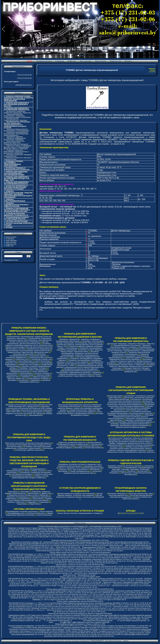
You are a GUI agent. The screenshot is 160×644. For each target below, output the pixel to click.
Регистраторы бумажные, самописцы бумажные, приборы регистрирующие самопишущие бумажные (80, 408)
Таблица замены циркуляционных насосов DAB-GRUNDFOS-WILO (80, 601)
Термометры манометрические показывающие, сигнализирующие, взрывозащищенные (16, 134)
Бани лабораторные (26, 361)
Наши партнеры (86, 61)
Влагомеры (79, 448)
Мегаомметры (95, 470)
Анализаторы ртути (22, 359)
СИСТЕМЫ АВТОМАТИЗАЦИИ (17, 221)
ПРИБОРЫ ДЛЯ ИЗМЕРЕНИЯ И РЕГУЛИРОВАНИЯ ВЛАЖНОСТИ (16, 183)
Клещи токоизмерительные (80, 471)
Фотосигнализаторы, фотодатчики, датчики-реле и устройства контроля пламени (131, 441)
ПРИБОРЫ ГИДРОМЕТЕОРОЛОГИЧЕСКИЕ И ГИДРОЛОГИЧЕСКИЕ (16, 205)
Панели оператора (46, 512)
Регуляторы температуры (117, 494)
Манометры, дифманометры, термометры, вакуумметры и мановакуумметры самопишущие (78, 340)
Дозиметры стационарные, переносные (34, 381)
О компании (60, 61)
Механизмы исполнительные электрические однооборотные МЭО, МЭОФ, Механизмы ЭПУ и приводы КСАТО (29, 406)
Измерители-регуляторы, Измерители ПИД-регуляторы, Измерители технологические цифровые (79, 411)
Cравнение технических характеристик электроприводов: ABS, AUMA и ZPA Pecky (80, 540)
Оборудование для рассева (20, 372)
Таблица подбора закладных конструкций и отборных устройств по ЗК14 (80, 624)
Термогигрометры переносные (89, 446)
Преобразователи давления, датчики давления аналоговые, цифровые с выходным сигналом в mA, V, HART (80, 364)
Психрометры (114, 473)
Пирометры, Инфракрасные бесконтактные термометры (15, 139)
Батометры (131, 471)
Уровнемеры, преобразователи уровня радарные (135, 422)
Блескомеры (25, 492)
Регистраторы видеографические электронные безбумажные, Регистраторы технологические (80, 406)
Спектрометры (12, 375)
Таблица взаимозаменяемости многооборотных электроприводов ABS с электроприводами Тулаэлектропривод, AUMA (80, 526)
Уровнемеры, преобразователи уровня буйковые (125, 415)
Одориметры (35, 380)
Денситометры (34, 493)
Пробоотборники (26, 373)
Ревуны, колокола (38, 471)
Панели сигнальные (44, 515)
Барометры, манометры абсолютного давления (125, 466)
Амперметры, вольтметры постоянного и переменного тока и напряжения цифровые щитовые (80, 467)
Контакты (128, 61)
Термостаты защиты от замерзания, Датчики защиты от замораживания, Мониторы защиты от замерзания (18, 147)
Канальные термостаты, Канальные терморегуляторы (18, 158)
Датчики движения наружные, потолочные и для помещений (80, 494)
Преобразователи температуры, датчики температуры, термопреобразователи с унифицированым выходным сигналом (131, 351)
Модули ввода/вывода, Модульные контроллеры (30, 514)
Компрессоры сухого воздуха (29, 365)
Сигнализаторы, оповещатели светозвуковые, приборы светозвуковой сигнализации (28, 473)
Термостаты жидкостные (16, 379)
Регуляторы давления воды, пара (140, 494)
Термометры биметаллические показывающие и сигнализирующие (17, 130)
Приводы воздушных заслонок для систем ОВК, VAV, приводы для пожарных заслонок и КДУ (29, 414)
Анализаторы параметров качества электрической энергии (83, 472)
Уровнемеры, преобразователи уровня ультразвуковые (130, 426)
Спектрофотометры (27, 375)
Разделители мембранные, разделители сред (75, 374)
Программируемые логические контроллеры (22, 512)
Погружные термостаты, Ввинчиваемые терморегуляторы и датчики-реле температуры (16, 152)
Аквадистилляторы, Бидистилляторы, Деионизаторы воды (28, 352)
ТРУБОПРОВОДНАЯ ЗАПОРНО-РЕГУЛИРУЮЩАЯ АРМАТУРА (17, 218)
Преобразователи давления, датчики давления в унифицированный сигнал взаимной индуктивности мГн (80, 366)
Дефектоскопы (47, 493)
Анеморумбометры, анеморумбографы (137, 468)
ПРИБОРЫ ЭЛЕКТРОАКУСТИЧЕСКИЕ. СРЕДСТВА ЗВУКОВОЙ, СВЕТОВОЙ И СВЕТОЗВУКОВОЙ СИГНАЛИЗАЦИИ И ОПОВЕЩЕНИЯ (18, 194)
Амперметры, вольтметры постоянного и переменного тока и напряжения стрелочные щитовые (80, 465)
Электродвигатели (35, 415)
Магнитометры (38, 499)
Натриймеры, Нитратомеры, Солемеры (32, 368)
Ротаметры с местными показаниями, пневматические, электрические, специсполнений (28, 447)
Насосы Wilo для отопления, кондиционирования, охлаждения (80, 513)
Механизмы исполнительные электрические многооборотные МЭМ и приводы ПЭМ (29, 408)
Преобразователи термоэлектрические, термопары (16, 120)
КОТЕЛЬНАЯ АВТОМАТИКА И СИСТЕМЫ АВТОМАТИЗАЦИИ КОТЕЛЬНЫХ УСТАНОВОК (16, 188)
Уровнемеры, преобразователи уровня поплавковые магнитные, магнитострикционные (131, 417)
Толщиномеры (44, 502)
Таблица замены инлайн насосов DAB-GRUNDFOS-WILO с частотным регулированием (80, 553)
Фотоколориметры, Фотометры (38, 379)
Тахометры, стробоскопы (16, 502)
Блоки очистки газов (42, 361)
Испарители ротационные (29, 363)
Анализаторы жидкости (38, 356)
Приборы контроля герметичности (138, 447)
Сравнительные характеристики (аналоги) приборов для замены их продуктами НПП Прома (80, 614)
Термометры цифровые (14, 137)
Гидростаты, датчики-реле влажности (72, 442)
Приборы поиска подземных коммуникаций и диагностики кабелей (30, 500)
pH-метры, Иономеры (42, 373)
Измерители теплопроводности (18, 497)
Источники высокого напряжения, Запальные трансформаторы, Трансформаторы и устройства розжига (131, 439)
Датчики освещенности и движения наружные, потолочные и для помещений (80, 496)
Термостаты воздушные (41, 377)
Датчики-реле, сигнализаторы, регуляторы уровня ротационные (130, 402)
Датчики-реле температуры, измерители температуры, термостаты (18, 112)
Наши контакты (11, 237)
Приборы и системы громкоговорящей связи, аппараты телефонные (30, 477)
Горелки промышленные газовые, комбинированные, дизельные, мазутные (130, 451)
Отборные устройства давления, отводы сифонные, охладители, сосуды (79, 375)
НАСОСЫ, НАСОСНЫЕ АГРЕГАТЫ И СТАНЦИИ (18, 224)
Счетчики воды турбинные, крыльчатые (30, 450)
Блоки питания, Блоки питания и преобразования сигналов (79, 413)
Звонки (27, 471)
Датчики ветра (143, 471)
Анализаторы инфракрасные (16, 358)
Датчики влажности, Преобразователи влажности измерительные (79, 443)
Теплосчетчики (48, 448)
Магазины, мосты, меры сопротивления (74, 470)
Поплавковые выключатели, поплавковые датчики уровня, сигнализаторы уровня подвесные (130, 412)
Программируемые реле (16, 513)
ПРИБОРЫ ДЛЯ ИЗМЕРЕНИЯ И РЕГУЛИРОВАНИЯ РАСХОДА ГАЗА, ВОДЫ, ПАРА (17, 179)
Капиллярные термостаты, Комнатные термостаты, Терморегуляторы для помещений (16, 143)
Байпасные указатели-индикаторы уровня (130, 427)
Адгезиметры (13, 492)
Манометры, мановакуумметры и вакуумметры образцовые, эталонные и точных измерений (79, 361)
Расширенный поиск (44, 61)
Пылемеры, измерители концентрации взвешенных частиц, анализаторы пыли (28, 344)
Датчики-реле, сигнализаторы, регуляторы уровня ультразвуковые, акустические (132, 408)
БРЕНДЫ (9, 227)
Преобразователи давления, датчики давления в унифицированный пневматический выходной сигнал (79, 370)
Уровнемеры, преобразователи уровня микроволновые (130, 424)
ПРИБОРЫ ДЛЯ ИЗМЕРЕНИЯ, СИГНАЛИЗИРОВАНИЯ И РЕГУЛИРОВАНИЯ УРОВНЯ (16, 173)
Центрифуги (12, 380)
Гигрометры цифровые (64, 448)
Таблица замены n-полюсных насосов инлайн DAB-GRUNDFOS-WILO (80, 565)
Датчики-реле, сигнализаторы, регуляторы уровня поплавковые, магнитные (131, 400)
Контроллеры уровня (115, 396)
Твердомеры (32, 502)
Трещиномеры (22, 504)
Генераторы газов (11, 363)
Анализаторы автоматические (23, 354)
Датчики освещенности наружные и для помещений (76, 494)
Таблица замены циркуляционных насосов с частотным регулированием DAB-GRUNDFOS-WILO (80, 589)
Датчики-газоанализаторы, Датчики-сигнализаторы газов (28, 343)
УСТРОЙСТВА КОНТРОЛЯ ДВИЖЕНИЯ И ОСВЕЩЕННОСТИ (16, 215)
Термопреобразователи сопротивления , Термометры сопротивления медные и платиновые (17, 116)
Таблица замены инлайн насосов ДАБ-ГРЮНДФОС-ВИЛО (80, 577)
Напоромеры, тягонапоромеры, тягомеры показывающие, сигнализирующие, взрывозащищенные (80, 342)
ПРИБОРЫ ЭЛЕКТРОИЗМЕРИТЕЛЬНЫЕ (15, 200)
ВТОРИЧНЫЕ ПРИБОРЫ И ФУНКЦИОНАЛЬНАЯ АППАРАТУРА (17, 169)
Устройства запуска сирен (44, 474)
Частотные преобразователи (33, 412)
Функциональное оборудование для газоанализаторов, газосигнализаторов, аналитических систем (29, 350)
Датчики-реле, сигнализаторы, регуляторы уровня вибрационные (131, 404)
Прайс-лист (72, 61)
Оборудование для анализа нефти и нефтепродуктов (28, 370)
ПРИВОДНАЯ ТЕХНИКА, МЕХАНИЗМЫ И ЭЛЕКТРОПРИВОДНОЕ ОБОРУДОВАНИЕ (14, 164)
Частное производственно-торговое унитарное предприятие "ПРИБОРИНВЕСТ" (74, 641)
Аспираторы (12, 361)
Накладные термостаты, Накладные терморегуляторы (18, 155)
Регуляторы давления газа (118, 495)
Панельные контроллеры (36, 513)
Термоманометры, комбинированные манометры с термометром (79, 373)
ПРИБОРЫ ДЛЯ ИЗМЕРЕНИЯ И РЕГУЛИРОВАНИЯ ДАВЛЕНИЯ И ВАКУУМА (16, 105)
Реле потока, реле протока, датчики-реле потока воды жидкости (28, 443)
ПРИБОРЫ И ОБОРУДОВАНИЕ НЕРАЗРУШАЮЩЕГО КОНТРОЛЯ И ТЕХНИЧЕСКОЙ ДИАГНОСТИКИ (17, 210)
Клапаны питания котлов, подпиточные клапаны (137, 498)
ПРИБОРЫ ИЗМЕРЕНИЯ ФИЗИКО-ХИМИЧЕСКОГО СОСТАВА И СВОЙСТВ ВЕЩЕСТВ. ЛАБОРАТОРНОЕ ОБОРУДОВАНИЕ (18, 99)
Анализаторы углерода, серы (42, 359)
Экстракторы (24, 380)
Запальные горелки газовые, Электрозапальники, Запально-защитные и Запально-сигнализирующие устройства (130, 449)
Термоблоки (25, 377)
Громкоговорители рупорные (22, 476)
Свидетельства (115, 61)
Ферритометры (35, 504)
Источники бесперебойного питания (87, 414)
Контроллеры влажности (94, 448)
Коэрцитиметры (25, 499)
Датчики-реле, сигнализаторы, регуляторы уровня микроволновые (132, 405)
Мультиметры (63, 471)
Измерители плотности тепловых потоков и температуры (28, 495)
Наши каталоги (100, 61)
